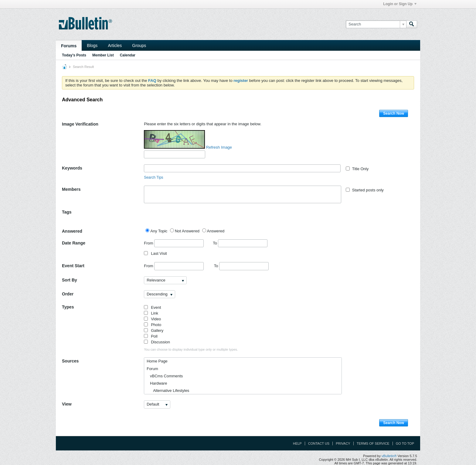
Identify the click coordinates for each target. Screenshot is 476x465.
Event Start (73, 266)
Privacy (343, 443)
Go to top (405, 443)
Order (68, 294)
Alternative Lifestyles (168, 391)
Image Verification (80, 124)
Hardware (157, 383)
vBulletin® (389, 456)
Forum (152, 369)
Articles (115, 45)
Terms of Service (373, 443)
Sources (70, 361)
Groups (139, 45)
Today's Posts (74, 55)
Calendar (128, 55)
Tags (67, 212)
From (174, 243)
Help (297, 443)
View (67, 404)
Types (68, 307)
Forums (69, 46)
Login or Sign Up (400, 4)
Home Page (157, 361)
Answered (72, 231)
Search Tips (153, 177)
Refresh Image (219, 147)
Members (71, 189)
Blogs (92, 45)
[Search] (376, 24)
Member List (103, 55)
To (240, 243)
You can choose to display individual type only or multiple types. (191, 349)
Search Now (394, 113)
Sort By (70, 280)
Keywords (72, 168)
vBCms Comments (165, 376)
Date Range (74, 243)
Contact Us (319, 443)
